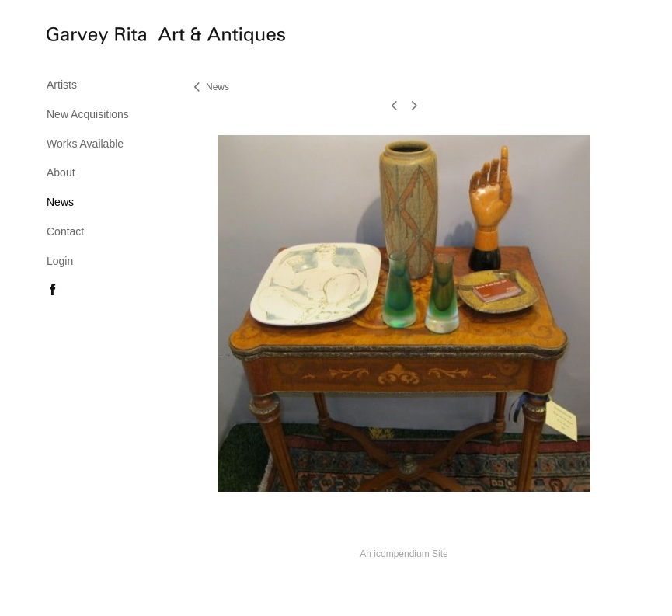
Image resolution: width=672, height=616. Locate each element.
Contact (65, 231)
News (60, 202)
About (61, 172)
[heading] (85, 38)
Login (60, 261)
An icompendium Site (404, 554)
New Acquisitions (88, 114)
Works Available (85, 144)
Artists (62, 85)
